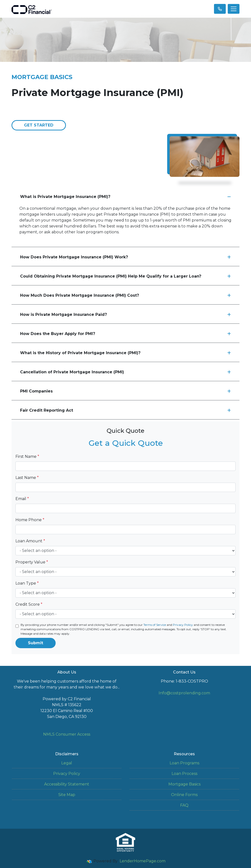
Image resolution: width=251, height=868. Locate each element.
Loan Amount (30, 541)
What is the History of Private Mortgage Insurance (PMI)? (125, 353)
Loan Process (184, 774)
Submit (36, 643)
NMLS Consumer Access (67, 734)
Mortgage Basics (184, 784)
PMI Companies (125, 391)
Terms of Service (155, 625)
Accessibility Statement (67, 784)
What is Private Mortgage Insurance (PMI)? (125, 197)
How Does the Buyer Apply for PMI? (125, 334)
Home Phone (30, 520)
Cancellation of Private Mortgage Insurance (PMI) (125, 372)
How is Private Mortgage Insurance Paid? (125, 315)
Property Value (32, 562)
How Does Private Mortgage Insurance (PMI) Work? (125, 257)
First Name (27, 456)
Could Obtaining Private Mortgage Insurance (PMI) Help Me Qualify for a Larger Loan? (125, 276)
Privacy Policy (183, 625)
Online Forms (184, 795)
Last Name (27, 478)
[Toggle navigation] (234, 9)
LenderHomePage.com (143, 861)
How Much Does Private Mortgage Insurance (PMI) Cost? (125, 295)
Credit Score (29, 604)
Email (22, 499)
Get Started (39, 125)
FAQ (184, 805)
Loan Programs (184, 763)
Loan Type (27, 583)
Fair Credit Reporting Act (125, 410)
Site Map (67, 795)
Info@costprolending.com (184, 693)
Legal (67, 763)
